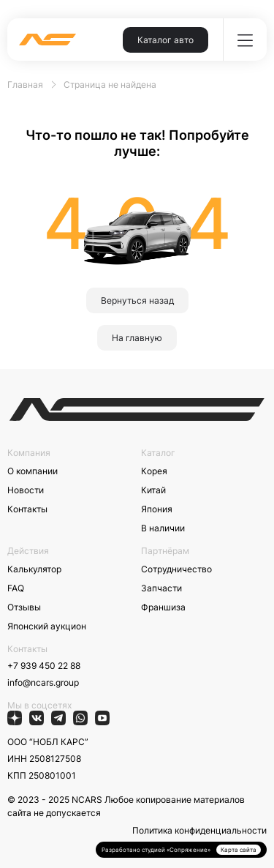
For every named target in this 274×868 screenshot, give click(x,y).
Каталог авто (165, 40)
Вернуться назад (137, 300)
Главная (25, 85)
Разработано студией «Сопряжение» (156, 850)
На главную (137, 338)
